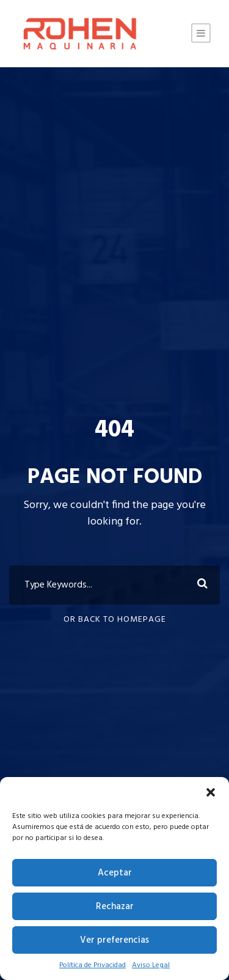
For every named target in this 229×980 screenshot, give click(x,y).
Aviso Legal (151, 965)
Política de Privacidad (93, 965)
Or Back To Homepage (115, 620)
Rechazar (115, 907)
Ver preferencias (114, 940)
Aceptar (115, 873)
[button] (211, 792)
